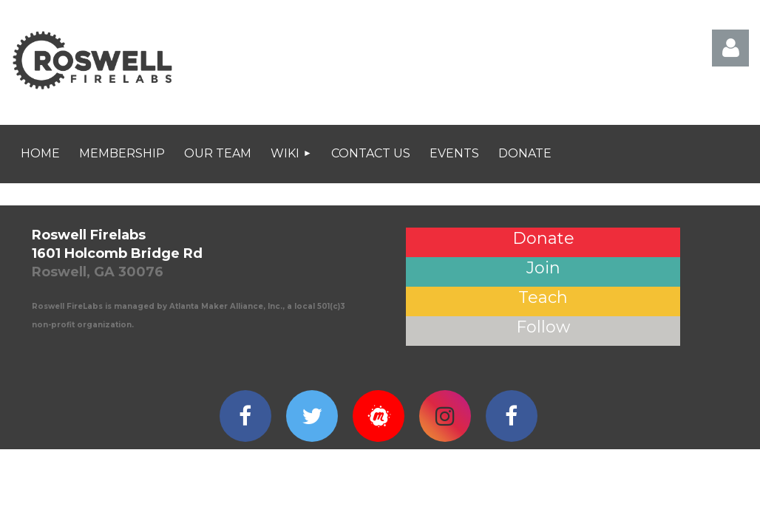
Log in (730, 48)
